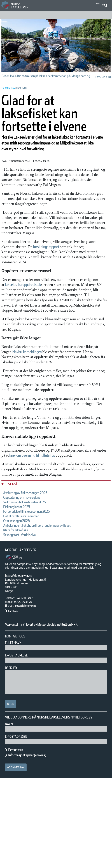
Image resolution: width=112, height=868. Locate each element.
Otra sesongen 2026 (21, 601)
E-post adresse (19, 740)
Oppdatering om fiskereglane (29, 578)
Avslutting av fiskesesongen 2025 (33, 573)
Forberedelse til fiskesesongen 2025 (36, 592)
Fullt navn (15, 728)
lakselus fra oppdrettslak (56, 324)
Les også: (13, 564)
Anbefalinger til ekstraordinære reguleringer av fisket (51, 606)
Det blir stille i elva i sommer (29, 596)
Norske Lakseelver (24, 630)
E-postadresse (18, 826)
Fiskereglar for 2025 (21, 587)
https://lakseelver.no (23, 656)
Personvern (18, 839)
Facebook (15, 691)
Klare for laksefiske (20, 610)
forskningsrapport (26, 286)
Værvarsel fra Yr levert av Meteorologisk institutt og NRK (52, 707)
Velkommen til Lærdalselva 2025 (33, 582)
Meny (98, 4)
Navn (10, 814)
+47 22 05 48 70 (28, 678)
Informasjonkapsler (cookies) (34, 845)
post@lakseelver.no (29, 686)
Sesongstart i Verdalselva (26, 615)
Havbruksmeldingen (66, 401)
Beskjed (12, 753)
